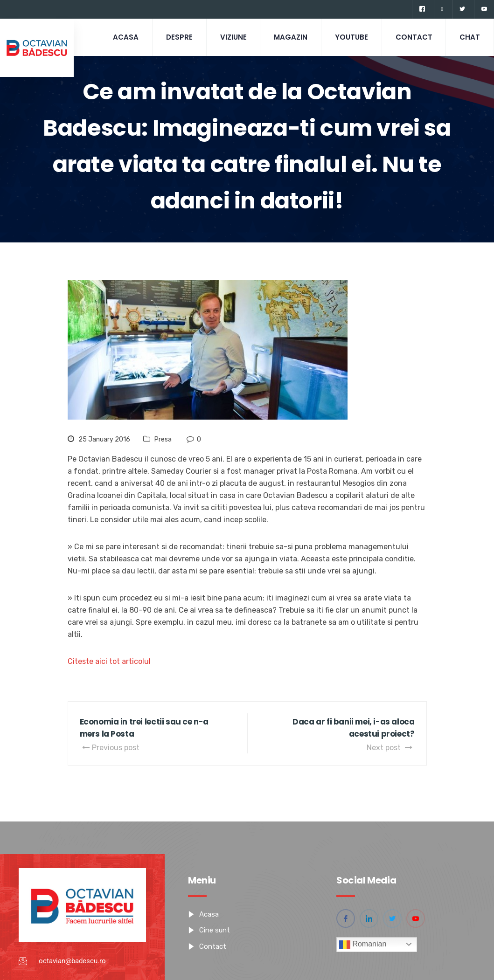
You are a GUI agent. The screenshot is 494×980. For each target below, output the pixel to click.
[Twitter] (462, 9)
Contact (412, 37)
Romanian (363, 945)
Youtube (349, 37)
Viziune (228, 37)
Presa (163, 439)
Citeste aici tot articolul (109, 661)
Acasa (119, 37)
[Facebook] (422, 9)
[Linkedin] (442, 9)
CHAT (469, 37)
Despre (173, 37)
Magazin (287, 37)
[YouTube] (484, 9)
